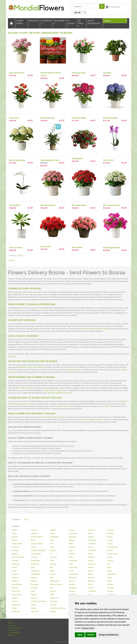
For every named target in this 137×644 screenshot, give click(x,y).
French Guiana (112, 554)
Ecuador (53, 550)
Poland (91, 588)
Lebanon (15, 574)
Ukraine (34, 608)
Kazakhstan (35, 571)
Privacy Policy (88, 628)
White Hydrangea (17, 160)
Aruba (14, 533)
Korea (71, 571)
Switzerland (16, 605)
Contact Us (12, 626)
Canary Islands (17, 544)
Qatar (33, 591)
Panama (15, 588)
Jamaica (91, 567)
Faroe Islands (36, 554)
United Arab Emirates (58, 608)
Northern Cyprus (56, 584)
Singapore (111, 595)
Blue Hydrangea (110, 118)
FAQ (10, 621)
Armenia (110, 530)
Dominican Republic (38, 550)
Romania (72, 591)
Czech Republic (113, 547)
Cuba (52, 547)
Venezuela (35, 612)
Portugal (110, 588)
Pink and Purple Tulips (63, 406)
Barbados (73, 537)
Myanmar (92, 581)
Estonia (110, 550)
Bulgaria (72, 540)
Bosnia (14, 540)
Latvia (109, 571)
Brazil (33, 540)
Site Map (11, 635)
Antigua (72, 530)
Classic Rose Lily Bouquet (54, 390)
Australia (34, 533)
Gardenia (107, 73)
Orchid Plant (15, 205)
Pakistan (110, 584)
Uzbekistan (16, 612)
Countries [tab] (16, 519)
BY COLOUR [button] (71, 22)
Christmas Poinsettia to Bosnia (90, 420)
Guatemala (73, 561)
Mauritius (92, 578)
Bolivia (110, 537)
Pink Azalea (77, 247)
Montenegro (54, 581)
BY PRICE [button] (81, 22)
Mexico (110, 578)
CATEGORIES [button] (59, 21)
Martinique (73, 578)
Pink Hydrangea (79, 118)
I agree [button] (80, 635)
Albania (15, 530)
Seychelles (73, 595)
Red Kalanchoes (79, 205)
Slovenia (34, 598)
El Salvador (92, 550)
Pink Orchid (108, 160)
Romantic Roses (74, 370)
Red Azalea (46, 246)
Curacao (72, 547)
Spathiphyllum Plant (50, 160)
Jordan (14, 571)
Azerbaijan (73, 533)
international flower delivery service (94, 329)
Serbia (52, 595)
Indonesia (92, 564)
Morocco (72, 581)
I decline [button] (91, 635)
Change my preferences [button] (109, 635)
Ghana (71, 557)
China (71, 544)
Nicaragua (35, 584)
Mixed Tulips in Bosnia (24, 388)
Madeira (15, 578)
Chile (52, 544)
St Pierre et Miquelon (39, 601)
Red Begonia (77, 158)
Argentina (92, 530)
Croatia (34, 547)
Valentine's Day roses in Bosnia (32, 367)
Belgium (91, 537)
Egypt (71, 550)
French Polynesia (18, 557)
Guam (52, 561)
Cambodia (92, 540)
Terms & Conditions (15, 628)
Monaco (34, 581)
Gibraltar (91, 557)
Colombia (92, 544)
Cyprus (91, 547)
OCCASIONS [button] (46, 21)
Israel (33, 567)
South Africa (54, 598)
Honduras (16, 564)
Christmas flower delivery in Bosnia (53, 417)
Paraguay (34, 588)
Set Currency (114, 7)
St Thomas (54, 601)
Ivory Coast (73, 567)
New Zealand (17, 584)
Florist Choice (20, 22)
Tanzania (53, 605)
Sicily (90, 595)
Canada (110, 540)
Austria (53, 533)
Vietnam (53, 612)
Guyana (91, 561)
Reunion (53, 591)
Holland (110, 561)
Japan (109, 567)
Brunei (52, 540)
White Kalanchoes (111, 205)
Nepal (109, 581)
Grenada (15, 561)
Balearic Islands (37, 537)
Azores (91, 533)
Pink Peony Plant (17, 73)
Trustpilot (12, 260)
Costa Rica (16, 547)
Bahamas (111, 533)
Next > (21, 256)
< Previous (12, 256)
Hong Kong (35, 564)
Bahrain (15, 537)
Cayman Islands (37, 544)
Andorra (34, 530)
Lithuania (53, 574)
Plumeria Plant (16, 248)
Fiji (51, 554)
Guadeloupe (36, 561)
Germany (53, 557)
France (91, 554)
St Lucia (15, 601)
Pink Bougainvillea (111, 248)
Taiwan (34, 605)
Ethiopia (15, 554)
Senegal (34, 595)
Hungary (53, 564)
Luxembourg (74, 574)
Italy (51, 567)
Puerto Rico (16, 591)
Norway (72, 584)
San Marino (92, 591)
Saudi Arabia (17, 595)
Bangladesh (54, 537)
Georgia (34, 557)
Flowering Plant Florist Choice (51, 74)
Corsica (110, 544)
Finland (72, 554)
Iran (109, 564)
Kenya (52, 571)
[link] (88, 628)
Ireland (14, 567)
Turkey (14, 608)
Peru (52, 588)
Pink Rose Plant (79, 73)
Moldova (15, 581)
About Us (11, 623)
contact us (12, 356)
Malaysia (34, 578)
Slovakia (15, 598)
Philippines (73, 588)
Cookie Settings (14, 633)
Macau (91, 574)
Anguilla (53, 530)
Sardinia (110, 591)
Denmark (15, 550)
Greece (110, 557)
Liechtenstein (36, 574)
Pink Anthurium (48, 118)
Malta (52, 578)
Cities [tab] (26, 519)
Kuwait (91, 571)
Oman (90, 584)
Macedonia (111, 574)
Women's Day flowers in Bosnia (60, 393)
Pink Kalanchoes (48, 205)
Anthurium (14, 118)
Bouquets (34, 21)
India (71, 564)
